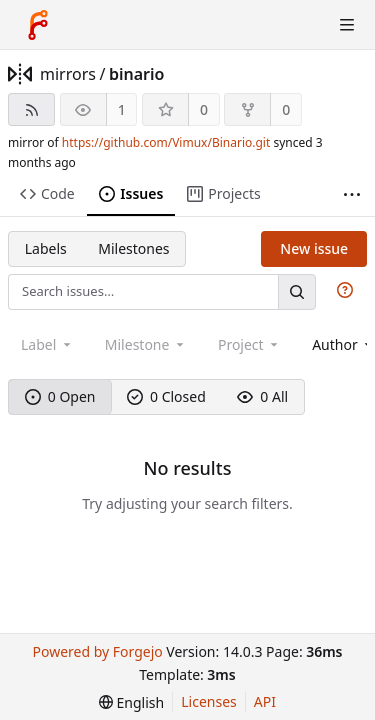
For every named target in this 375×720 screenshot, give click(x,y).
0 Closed (166, 396)
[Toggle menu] (347, 25)
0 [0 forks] (286, 109)
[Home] (38, 25)
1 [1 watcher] (122, 109)
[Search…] (297, 291)
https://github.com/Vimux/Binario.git (166, 142)
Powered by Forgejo (97, 651)
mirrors (68, 74)
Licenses (209, 701)
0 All (262, 396)
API (265, 701)
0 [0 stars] (204, 109)
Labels (46, 248)
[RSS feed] (31, 109)
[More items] (352, 194)
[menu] (131, 702)
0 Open (60, 396)
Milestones (133, 248)
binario (136, 74)
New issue (314, 248)
